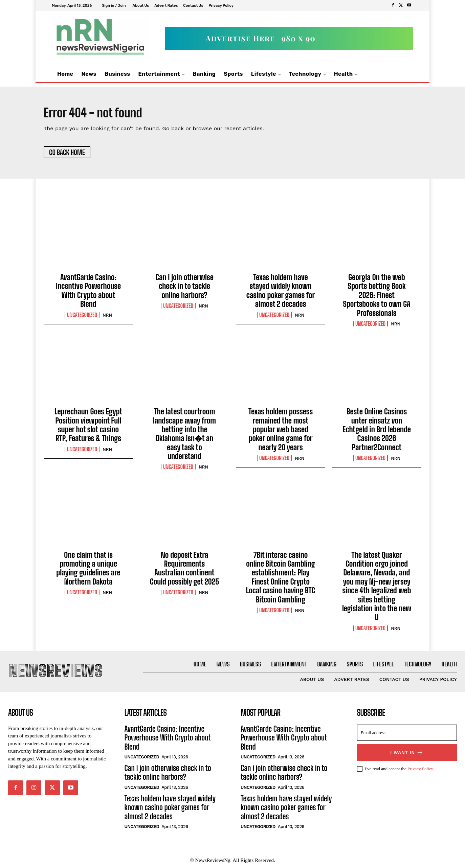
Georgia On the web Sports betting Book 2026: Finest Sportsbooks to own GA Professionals (377, 298)
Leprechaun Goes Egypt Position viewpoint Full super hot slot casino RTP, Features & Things (88, 427)
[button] (401, 74)
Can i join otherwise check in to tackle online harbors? (184, 289)
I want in (407, 757)
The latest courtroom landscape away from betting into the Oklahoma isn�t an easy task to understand (184, 436)
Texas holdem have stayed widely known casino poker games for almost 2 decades (281, 293)
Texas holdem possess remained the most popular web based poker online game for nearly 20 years (281, 432)
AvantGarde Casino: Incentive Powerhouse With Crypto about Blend (88, 293)
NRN (107, 317)
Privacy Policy (420, 773)
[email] (407, 737)
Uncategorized (82, 317)
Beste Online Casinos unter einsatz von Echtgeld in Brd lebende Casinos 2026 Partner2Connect (377, 432)
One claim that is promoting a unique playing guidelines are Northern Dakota (88, 571)
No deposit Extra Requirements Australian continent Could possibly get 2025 (184, 571)
